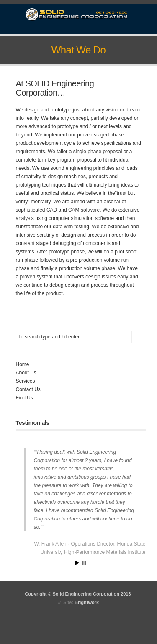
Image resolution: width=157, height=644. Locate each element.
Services (26, 381)
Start (77, 563)
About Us (26, 373)
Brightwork (87, 602)
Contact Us (28, 389)
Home (23, 364)
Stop (84, 563)
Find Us (24, 398)
